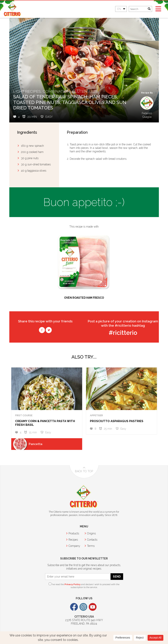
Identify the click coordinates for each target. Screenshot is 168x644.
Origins (91, 533)
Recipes (73, 540)
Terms (91, 546)
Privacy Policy (72, 584)
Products (74, 533)
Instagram (83, 607)
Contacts (92, 540)
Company (74, 546)
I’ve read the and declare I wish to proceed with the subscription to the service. (84, 586)
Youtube (93, 607)
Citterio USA (13, 9)
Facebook (74, 607)
